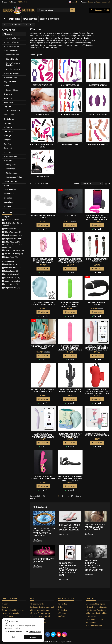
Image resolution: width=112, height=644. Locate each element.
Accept (33, 637)
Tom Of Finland (10, 190)
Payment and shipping (11, 613)
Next (79, 496)
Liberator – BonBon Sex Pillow (43, 347)
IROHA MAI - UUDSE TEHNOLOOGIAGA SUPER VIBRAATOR (69, 527)
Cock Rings (10, 169)
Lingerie (7, 107)
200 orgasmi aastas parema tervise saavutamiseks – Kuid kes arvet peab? (69, 569)
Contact (4, 2)
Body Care (8, 127)
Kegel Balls (8, 102)
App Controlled (10, 82)
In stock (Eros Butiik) (14, 251)
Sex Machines (11, 78)
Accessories (9, 115)
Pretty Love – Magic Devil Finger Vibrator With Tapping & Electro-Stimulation (97, 392)
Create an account (103, 2)
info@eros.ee (97, 626)
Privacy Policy (35, 632)
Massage (7, 136)
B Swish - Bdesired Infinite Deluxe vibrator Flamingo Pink (70, 348)
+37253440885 (22, 2)
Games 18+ (8, 148)
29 (72, 496)
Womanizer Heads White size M (43, 217)
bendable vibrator (12, 268)
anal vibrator (11, 264)
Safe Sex (7, 144)
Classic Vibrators (13, 47)
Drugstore (8, 140)
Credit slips (62, 610)
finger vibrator (11, 284)
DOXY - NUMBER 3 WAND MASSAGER (97, 260)
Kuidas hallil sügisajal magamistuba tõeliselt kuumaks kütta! (94, 565)
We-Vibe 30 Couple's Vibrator (97, 303)
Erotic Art (8, 198)
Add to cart (43, 225)
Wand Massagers (13, 69)
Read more (38, 540)
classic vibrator (12, 274)
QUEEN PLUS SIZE (13, 111)
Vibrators (8, 34)
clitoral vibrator (12, 278)
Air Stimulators (12, 51)
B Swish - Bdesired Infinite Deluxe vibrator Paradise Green (70, 305)
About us (5, 607)
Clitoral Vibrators (13, 59)
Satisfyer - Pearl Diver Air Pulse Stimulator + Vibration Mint (70, 435)
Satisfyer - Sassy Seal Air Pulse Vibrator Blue (43, 303)
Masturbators (11, 173)
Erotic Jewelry (10, 119)
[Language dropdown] (74, 2)
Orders (61, 607)
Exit (13, 637)
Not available (11, 257)
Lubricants (8, 132)
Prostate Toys (12, 156)
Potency (9, 161)
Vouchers (61, 616)
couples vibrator (12, 281)
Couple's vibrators (13, 38)
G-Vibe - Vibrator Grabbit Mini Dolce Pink (43, 478)
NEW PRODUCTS (30, 19)
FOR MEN (8, 152)
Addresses (62, 613)
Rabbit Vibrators (12, 55)
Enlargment (11, 165)
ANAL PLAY (8, 98)
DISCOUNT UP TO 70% (50, 19)
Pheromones (9, 123)
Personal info (63, 604)
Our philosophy (8, 616)
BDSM (6, 185)
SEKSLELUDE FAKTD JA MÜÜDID (44, 560)
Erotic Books (9, 194)
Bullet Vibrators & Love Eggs (13, 64)
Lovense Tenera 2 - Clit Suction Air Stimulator (97, 434)
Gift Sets (7, 206)
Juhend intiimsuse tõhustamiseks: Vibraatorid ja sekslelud (44, 532)
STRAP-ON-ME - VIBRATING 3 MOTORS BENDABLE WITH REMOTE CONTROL (70, 478)
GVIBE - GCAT (70, 216)
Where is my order (37, 604)
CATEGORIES (14, 19)
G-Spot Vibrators (13, 42)
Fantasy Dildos (12, 90)
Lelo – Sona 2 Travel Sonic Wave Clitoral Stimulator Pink (43, 261)
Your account (66, 598)
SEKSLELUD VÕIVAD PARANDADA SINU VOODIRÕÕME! (95, 527)
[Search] (56, 10)
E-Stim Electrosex (11, 181)
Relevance (92, 184)
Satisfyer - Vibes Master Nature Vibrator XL (43, 391)
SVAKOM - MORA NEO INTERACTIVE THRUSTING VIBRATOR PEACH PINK (97, 348)
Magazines (8, 202)
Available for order (13, 254)
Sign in (91, 2)
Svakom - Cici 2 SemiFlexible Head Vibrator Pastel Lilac (43, 435)
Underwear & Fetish (14, 177)
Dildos (6, 86)
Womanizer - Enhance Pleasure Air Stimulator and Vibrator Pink (70, 261)
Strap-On (8, 94)
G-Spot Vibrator (12, 288)
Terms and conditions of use (13, 610)
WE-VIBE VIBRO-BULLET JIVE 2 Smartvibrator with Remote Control (97, 217)
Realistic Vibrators (13, 73)
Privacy (5, 604)
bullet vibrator (11, 271)
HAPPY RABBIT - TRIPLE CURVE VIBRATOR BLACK (70, 391)
